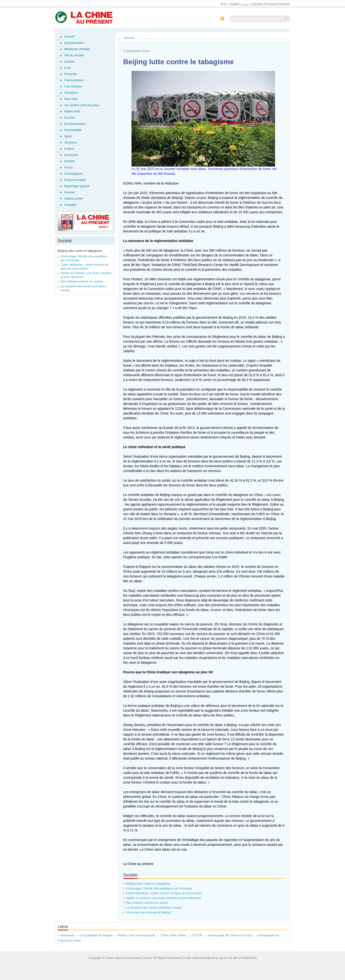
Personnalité (73, 130)
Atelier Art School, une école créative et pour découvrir (164, 898)
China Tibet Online (173, 935)
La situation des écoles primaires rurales (154, 908)
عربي (246, 4)
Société (69, 161)
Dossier (69, 192)
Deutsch (284, 4)
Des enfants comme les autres (82, 281)
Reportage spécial (77, 186)
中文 (224, 4)
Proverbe (71, 74)
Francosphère (74, 80)
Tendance (71, 93)
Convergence (73, 174)
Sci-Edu (70, 118)
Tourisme (71, 142)
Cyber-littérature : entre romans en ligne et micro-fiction (84, 267)
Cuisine (69, 61)
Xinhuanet (67, 935)
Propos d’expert (75, 180)
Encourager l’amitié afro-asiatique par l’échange (159, 888)
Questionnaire (74, 43)
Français (271, 4)
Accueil (69, 37)
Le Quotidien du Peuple (96, 935)
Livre (68, 68)
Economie (71, 155)
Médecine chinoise (77, 49)
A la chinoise (73, 86)
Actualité (70, 205)
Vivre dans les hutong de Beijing (148, 912)
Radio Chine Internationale (137, 935)
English (235, 4)
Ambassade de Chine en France (230, 935)
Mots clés (71, 99)
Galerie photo (74, 199)
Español (257, 4)
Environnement (75, 124)
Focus (68, 167)
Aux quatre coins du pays (82, 105)
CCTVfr (197, 935)
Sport (68, 136)
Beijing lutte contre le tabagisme (80, 251)
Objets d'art (72, 111)
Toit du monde (74, 55)
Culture (69, 149)
